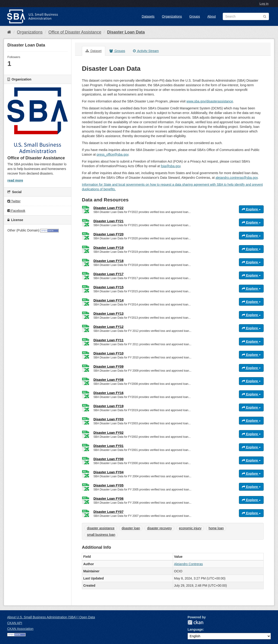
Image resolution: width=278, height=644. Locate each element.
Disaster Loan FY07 (108, 512)
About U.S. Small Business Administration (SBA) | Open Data (51, 617)
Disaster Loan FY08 (108, 380)
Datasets (148, 16)
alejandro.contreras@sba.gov (237, 178)
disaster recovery (159, 528)
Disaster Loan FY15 (108, 287)
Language (195, 629)
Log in (264, 4)
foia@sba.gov (171, 166)
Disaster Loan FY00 (108, 459)
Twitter (14, 201)
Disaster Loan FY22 (108, 208)
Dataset (94, 51)
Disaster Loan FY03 (108, 419)
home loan (216, 528)
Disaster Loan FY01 (108, 446)
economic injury (190, 528)
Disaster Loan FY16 (108, 393)
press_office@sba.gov (113, 154)
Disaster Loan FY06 (108, 499)
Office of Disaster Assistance (75, 32)
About (212, 16)
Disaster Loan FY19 (108, 248)
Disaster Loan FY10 (108, 353)
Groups (195, 16)
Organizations (172, 16)
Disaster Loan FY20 (108, 234)
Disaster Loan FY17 (108, 274)
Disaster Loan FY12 (108, 327)
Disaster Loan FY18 (108, 261)
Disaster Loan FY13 (108, 314)
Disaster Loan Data (126, 32)
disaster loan (131, 528)
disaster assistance (101, 528)
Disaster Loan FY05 (108, 485)
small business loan (101, 535)
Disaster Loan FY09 (108, 367)
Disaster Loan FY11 (108, 340)
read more (15, 180)
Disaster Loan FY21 (108, 221)
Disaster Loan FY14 (108, 300)
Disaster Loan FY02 (108, 433)
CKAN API (15, 623)
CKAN (195, 622)
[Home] (9, 32)
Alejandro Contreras (189, 564)
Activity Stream (146, 51)
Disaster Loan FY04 (108, 472)
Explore (251, 209)
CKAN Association (20, 629)
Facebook (16, 211)
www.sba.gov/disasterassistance (210, 101)
